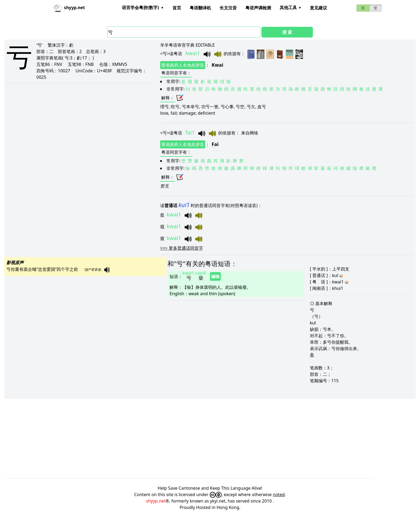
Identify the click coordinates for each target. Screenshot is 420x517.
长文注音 (228, 8)
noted (279, 494)
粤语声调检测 (258, 8)
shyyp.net (156, 501)
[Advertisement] (165, 439)
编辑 (215, 276)
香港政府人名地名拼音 (183, 65)
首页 (177, 8)
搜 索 (287, 32)
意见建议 (318, 8)
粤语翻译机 (200, 8)
